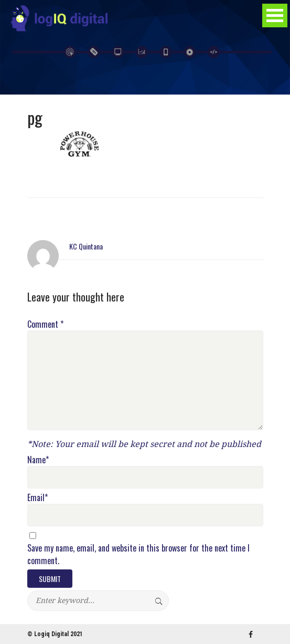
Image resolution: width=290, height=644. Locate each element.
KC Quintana (86, 246)
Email (37, 497)
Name (38, 460)
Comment (45, 324)
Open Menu (275, 15)
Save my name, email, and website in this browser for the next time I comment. (138, 554)
